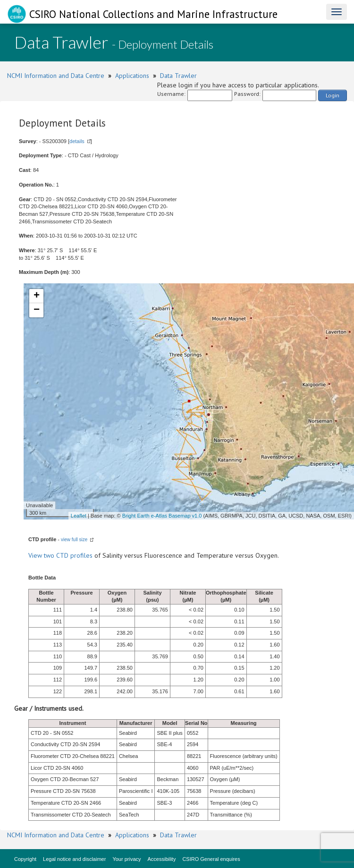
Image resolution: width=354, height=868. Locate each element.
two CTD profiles (68, 555)
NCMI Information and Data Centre (56, 76)
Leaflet (79, 516)
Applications (132, 76)
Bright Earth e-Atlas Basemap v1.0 (162, 516)
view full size (74, 540)
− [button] (37, 310)
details (77, 141)
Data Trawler (178, 76)
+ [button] (37, 296)
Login (333, 95)
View (36, 555)
